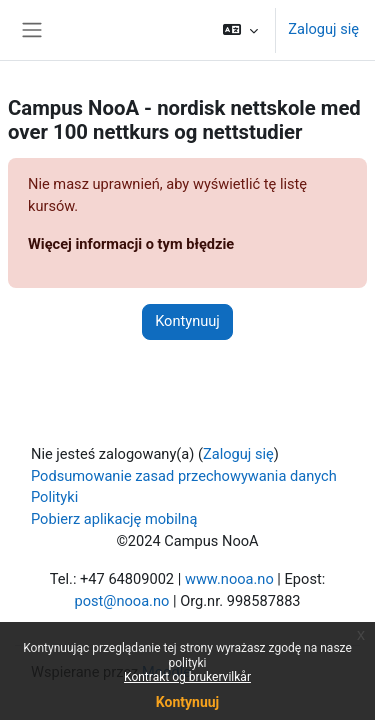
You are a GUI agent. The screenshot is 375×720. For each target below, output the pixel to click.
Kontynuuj (187, 702)
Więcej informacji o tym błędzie (131, 244)
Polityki (54, 497)
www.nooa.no (229, 579)
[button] (240, 30)
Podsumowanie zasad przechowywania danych (184, 476)
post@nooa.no (121, 601)
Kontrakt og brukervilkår (187, 677)
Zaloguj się (323, 29)
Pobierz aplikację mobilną (114, 519)
